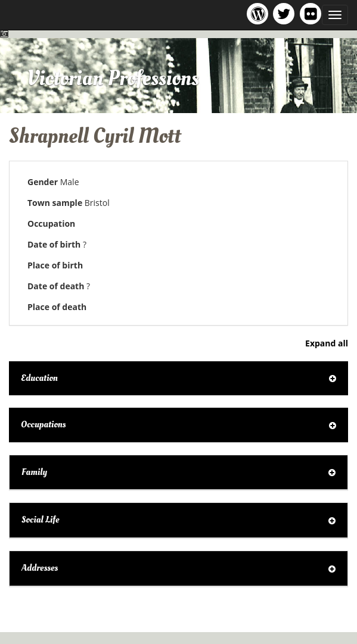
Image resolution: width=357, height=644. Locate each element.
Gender (43, 182)
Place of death (57, 307)
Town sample (55, 203)
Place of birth (55, 265)
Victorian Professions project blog (260, 13)
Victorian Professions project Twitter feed (286, 13)
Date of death (56, 286)
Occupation (51, 223)
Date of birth (54, 244)
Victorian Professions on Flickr (313, 13)
